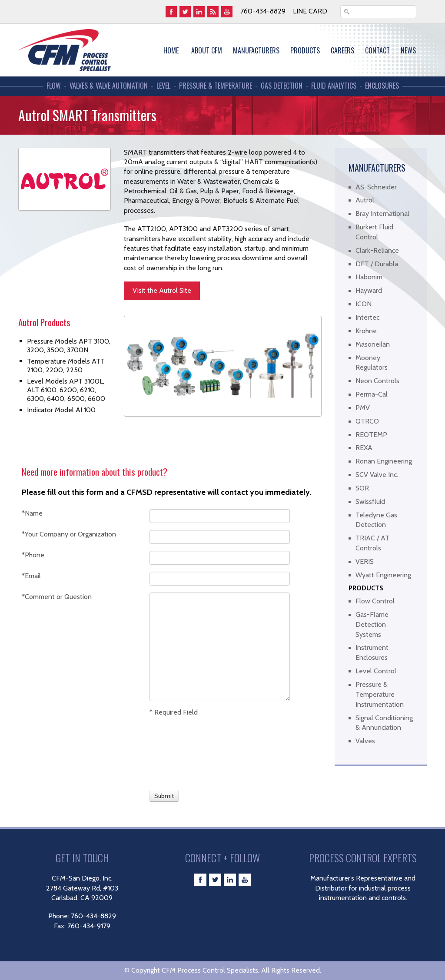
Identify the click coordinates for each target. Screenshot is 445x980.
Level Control (376, 671)
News (408, 50)
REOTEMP (371, 435)
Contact (377, 50)
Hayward (369, 290)
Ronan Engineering (384, 461)
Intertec (367, 317)
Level (163, 86)
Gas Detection (282, 86)
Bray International (382, 214)
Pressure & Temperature (216, 86)
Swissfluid (370, 502)
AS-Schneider (376, 187)
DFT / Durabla (377, 264)
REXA (364, 448)
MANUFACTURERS (256, 50)
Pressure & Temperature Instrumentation (380, 694)
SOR (362, 488)
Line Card (310, 11)
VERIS (365, 561)
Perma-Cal (372, 394)
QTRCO (367, 421)
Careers (342, 50)
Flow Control (375, 601)
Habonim (369, 277)
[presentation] (182, 752)
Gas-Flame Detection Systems (372, 624)
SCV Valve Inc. (377, 475)
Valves (365, 741)
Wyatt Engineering (383, 575)
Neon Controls (377, 381)
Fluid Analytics (334, 86)
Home (171, 50)
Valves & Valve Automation (109, 86)
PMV (363, 408)
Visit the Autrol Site (162, 290)
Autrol (365, 200)
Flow (54, 86)
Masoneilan (373, 344)
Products (305, 50)
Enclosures (382, 86)
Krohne (366, 331)
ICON (364, 304)
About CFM (207, 50)
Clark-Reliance (377, 250)
